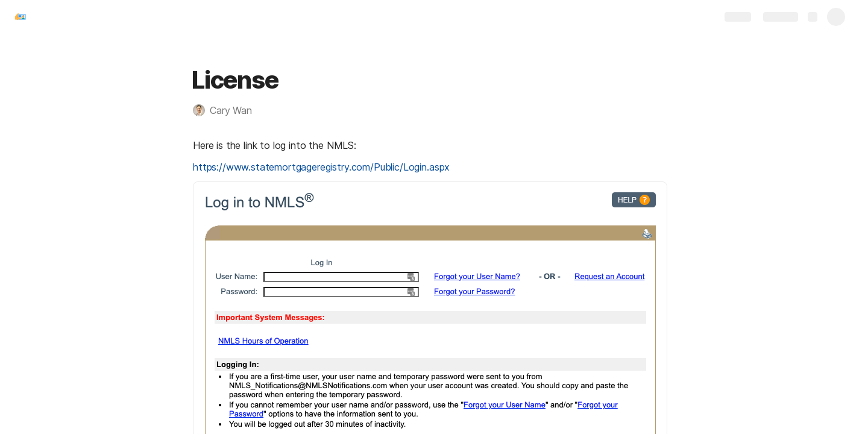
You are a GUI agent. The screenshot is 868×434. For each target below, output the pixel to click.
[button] (228, 110)
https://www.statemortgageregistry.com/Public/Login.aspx (321, 167)
